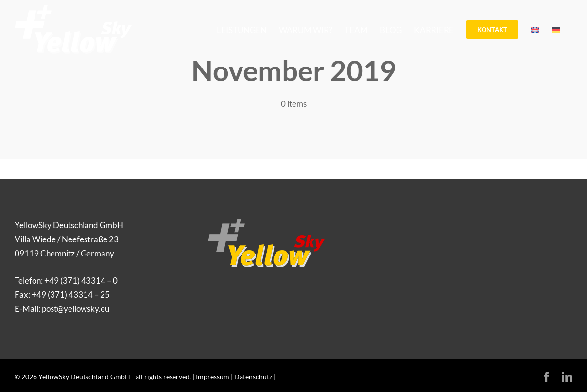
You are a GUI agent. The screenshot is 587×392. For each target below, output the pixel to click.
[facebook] (547, 377)
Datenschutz (253, 377)
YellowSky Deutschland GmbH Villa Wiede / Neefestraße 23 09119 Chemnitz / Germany (69, 239)
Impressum (213, 377)
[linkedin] (567, 377)
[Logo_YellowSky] (267, 223)
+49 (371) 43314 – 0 (81, 281)
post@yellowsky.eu (76, 309)
